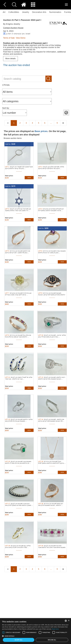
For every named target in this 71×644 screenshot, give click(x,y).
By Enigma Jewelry (12, 24)
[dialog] (35, 631)
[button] (35, 636)
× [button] (69, 621)
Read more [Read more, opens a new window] (55, 629)
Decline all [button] (52, 640)
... (51, 123)
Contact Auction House (13, 28)
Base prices (41, 131)
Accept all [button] (19, 640)
